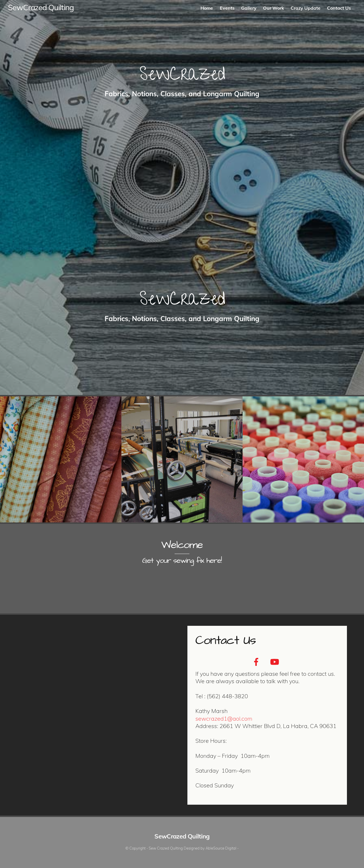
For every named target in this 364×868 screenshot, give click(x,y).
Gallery (249, 8)
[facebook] (257, 661)
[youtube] (275, 661)
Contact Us (339, 8)
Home (207, 8)
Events (227, 8)
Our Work (274, 8)
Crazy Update (306, 8)
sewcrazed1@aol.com (224, 719)
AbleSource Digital (221, 848)
